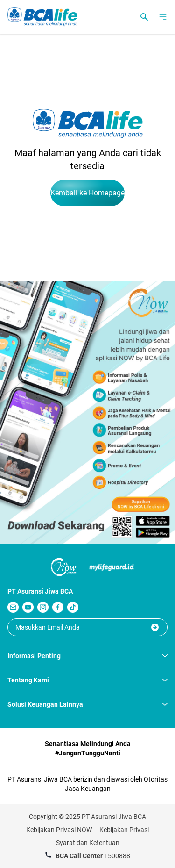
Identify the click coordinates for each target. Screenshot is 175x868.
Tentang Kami (87, 680)
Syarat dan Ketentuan (88, 843)
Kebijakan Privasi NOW (59, 830)
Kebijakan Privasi (124, 830)
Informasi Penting (87, 656)
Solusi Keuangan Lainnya (87, 704)
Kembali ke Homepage (87, 193)
